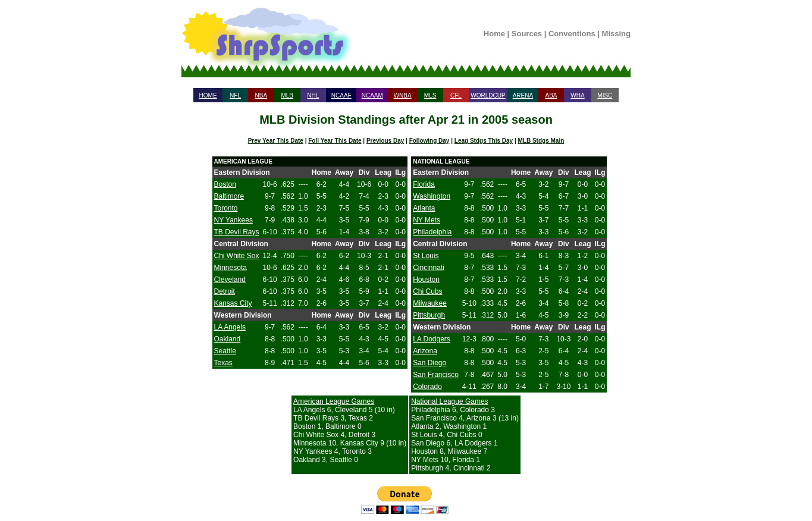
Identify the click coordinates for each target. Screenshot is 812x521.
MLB (287, 95)
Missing (616, 34)
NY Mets (427, 220)
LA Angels (230, 327)
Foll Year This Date (335, 141)
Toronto (226, 208)
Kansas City (233, 303)
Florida (424, 184)
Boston (225, 184)
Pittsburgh (429, 315)
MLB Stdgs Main (541, 141)
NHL (313, 95)
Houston (426, 280)
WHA (577, 95)
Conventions (572, 34)
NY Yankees (233, 220)
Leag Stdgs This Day (484, 141)
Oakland (228, 339)
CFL (456, 95)
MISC (605, 95)
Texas (223, 363)
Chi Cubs (427, 291)
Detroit (225, 291)
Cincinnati (429, 268)
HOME (208, 95)
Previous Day (385, 141)
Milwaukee (430, 303)
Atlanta (424, 208)
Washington (432, 196)
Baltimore (229, 196)
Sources (527, 34)
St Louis (426, 256)
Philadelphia (432, 232)
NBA (261, 95)
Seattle (225, 351)
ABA (551, 95)
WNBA (403, 95)
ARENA (523, 95)
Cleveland (230, 280)
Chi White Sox (237, 256)
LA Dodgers (432, 339)
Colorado (427, 387)
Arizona (425, 351)
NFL (235, 95)
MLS (430, 95)
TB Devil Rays (237, 232)
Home (494, 34)
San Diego (429, 363)
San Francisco (436, 375)
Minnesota (231, 268)
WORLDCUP (488, 95)
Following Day (429, 141)
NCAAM (372, 95)
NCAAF (341, 95)
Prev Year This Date (276, 141)
